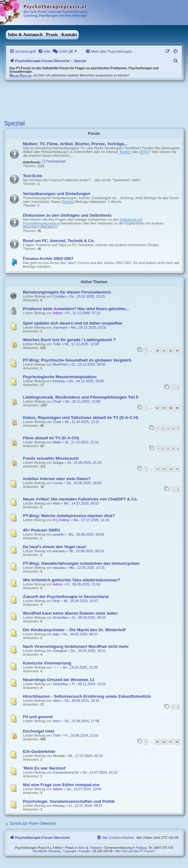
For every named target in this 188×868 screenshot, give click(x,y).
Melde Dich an (20, 75)
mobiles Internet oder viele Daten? (57, 479)
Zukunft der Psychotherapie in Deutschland (66, 597)
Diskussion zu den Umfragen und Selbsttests (67, 215)
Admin (58, 313)
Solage (58, 463)
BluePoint (60, 364)
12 (157, 469)
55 (157, 742)
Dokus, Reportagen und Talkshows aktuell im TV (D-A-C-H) (81, 418)
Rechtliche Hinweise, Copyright (54, 851)
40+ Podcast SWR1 (42, 530)
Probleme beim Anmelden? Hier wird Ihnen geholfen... (76, 309)
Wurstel (59, 756)
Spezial (14, 123)
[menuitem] (44, 51)
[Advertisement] (78, 99)
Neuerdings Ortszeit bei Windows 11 (59, 680)
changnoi (60, 651)
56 (164, 742)
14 (170, 469)
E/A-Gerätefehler (39, 752)
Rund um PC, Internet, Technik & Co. (59, 241)
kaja (56, 634)
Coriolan (59, 296)
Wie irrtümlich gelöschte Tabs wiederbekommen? (72, 580)
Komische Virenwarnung (47, 663)
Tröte (57, 344)
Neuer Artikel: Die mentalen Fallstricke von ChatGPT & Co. (80, 499)
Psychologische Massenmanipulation (60, 377)
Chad (57, 401)
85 (177, 408)
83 (164, 408)
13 (164, 469)
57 (170, 742)
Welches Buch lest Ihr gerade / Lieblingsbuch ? (69, 340)
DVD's (144, 152)
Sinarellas (60, 617)
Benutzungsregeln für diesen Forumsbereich (67, 292)
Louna (58, 483)
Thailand (95, 848)
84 (170, 408)
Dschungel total (38, 731)
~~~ (56, 667)
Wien (82, 848)
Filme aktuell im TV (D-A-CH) (51, 438)
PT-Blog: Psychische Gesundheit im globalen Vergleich (77, 360)
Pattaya (141, 848)
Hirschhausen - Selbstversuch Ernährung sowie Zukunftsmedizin (87, 696)
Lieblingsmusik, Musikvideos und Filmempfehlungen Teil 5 (81, 397)
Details (68, 202)
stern (56, 701)
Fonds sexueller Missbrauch (51, 458)
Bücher (125, 152)
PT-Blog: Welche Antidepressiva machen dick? (69, 516)
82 (157, 408)
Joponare (60, 327)
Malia (57, 442)
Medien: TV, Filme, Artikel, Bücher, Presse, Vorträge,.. (75, 144)
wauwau (59, 551)
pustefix (59, 534)
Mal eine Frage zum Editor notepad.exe (61, 785)
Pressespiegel (54, 161)
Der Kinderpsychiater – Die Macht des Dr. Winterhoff (74, 630)
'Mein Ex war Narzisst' (44, 768)
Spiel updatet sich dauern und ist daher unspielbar (73, 323)
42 (170, 350)
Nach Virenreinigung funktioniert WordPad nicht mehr (76, 646)
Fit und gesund (38, 717)
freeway (59, 381)
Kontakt (69, 35)
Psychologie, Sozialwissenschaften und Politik (69, 801)
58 (177, 742)
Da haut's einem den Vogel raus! (55, 547)
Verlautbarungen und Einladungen (57, 194)
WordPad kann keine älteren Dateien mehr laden (70, 613)
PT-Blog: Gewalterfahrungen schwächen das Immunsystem (81, 563)
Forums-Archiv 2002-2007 (48, 259)
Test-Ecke (32, 176)
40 (157, 350)
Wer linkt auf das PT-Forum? (135, 851)
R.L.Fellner (61, 520)
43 (177, 350)
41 (164, 350)
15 (177, 469)
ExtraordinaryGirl (66, 772)
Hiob (56, 503)
